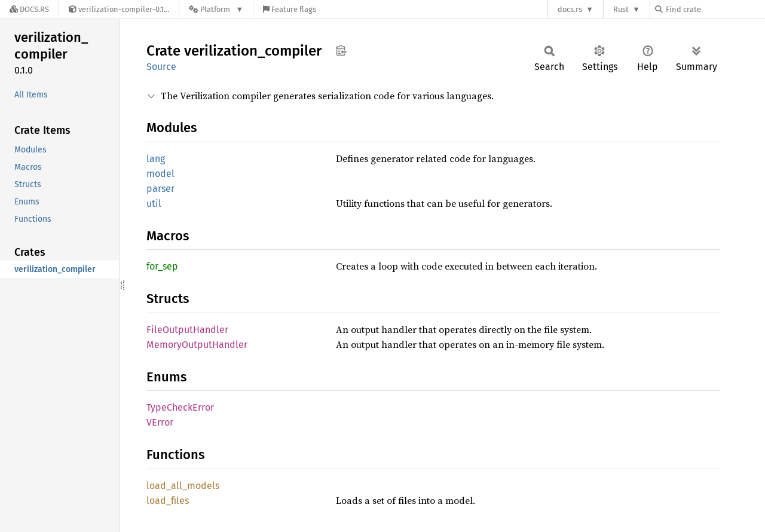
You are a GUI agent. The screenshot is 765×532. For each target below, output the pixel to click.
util (154, 204)
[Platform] (216, 9)
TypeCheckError (180, 407)
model (160, 174)
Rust (621, 9)
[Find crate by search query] (715, 9)
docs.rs (570, 9)
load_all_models (183, 486)
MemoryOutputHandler (197, 345)
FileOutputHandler (187, 330)
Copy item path (341, 50)
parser (160, 189)
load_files (168, 501)
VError (160, 422)
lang (156, 159)
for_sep (162, 266)
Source (161, 67)
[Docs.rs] (29, 9)
